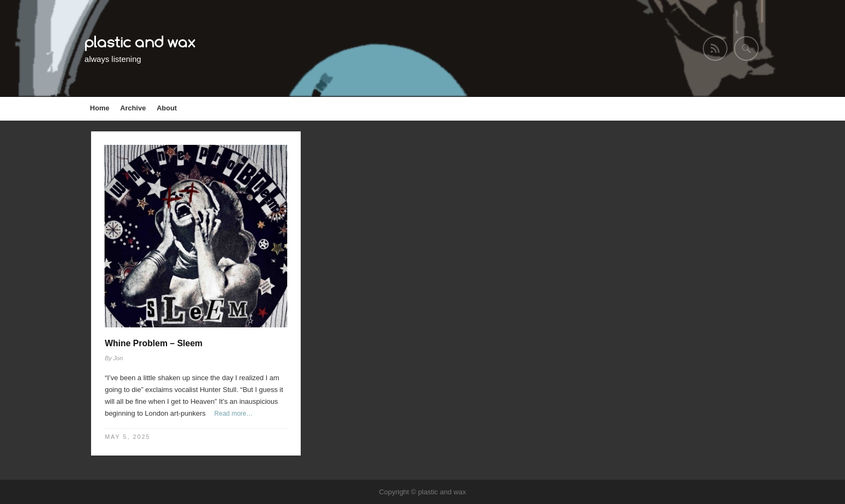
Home (100, 108)
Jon (118, 358)
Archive (133, 108)
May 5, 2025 (127, 437)
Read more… (234, 414)
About (167, 108)
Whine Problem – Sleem (153, 343)
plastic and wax (140, 42)
